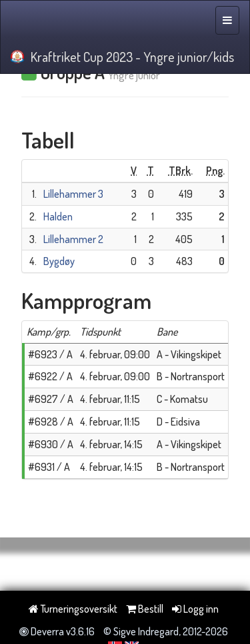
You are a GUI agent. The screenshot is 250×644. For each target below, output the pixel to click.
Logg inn (195, 609)
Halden (58, 216)
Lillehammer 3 (73, 194)
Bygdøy (59, 261)
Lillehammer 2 (73, 239)
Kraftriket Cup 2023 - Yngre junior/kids (122, 57)
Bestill (145, 609)
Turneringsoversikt (73, 609)
